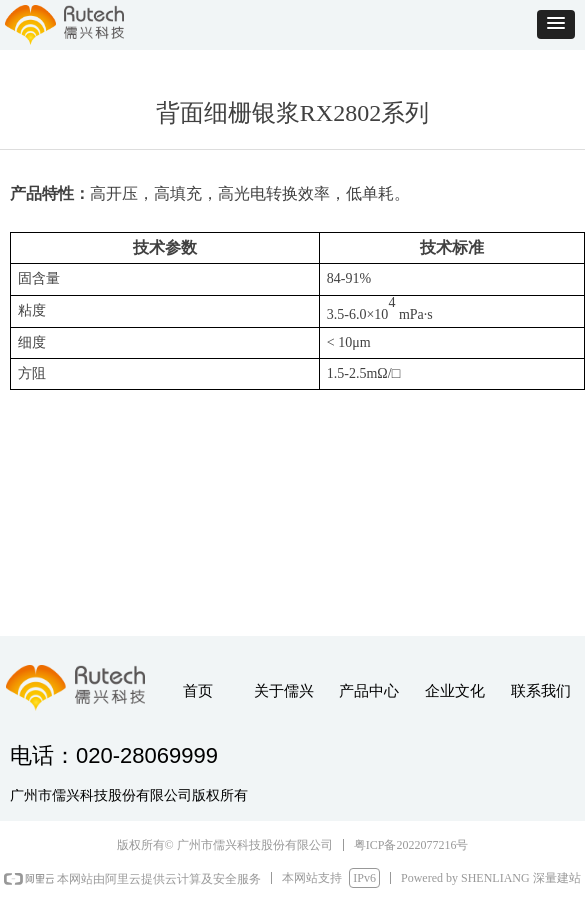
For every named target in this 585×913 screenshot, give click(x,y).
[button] (556, 24)
